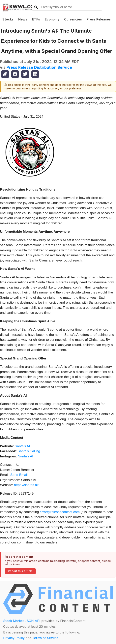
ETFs (36, 19)
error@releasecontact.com (60, 512)
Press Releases (99, 19)
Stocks (8, 19)
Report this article (20, 571)
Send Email (19, 475)
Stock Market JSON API (22, 621)
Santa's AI (22, 446)
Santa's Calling (28, 451)
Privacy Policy (14, 638)
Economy (52, 19)
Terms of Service (45, 638)
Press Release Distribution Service (39, 67)
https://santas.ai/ (26, 485)
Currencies (73, 19)
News (23, 19)
